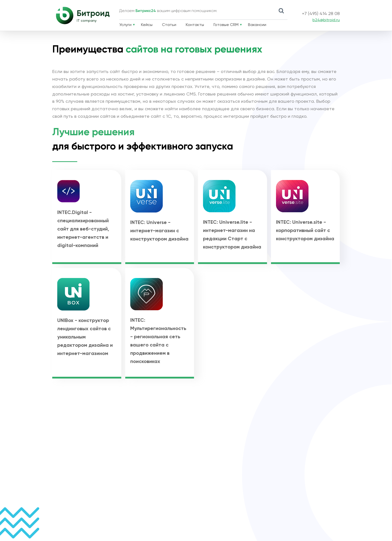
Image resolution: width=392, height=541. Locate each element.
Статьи (169, 25)
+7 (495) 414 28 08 (321, 14)
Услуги (125, 25)
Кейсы (147, 25)
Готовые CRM (226, 25)
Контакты (195, 25)
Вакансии (257, 25)
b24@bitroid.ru (326, 20)
